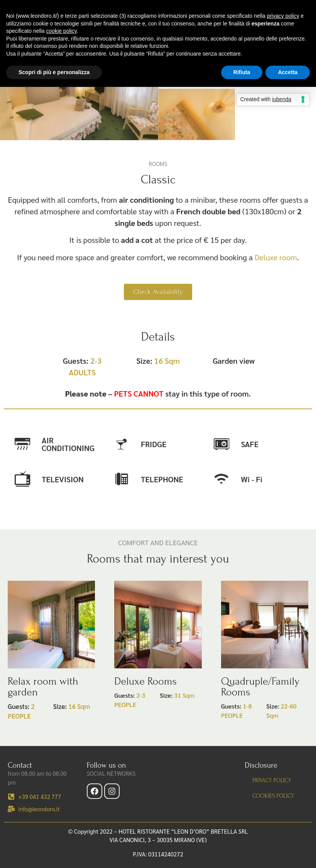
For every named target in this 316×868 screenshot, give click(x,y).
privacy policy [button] (283, 16)
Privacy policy (272, 781)
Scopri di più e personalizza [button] (54, 72)
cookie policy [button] (62, 31)
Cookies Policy (273, 796)
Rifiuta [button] (242, 72)
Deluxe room (276, 257)
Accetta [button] (288, 72)
